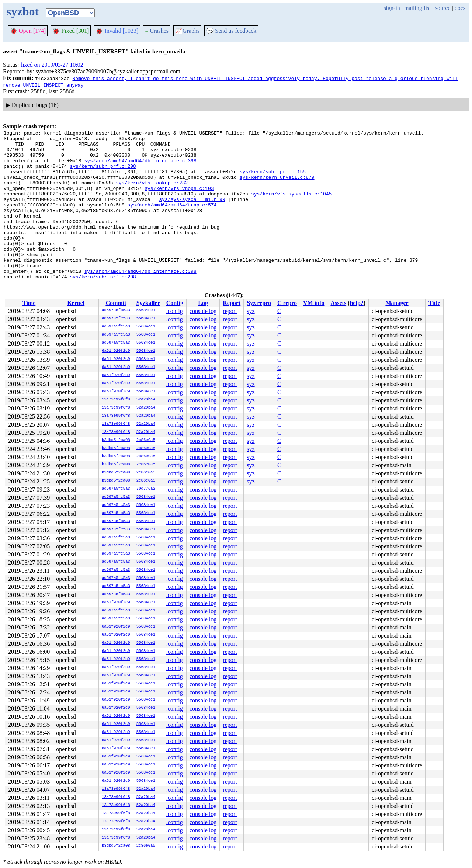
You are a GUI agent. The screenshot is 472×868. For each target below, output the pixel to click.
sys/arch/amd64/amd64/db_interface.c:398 (140, 167)
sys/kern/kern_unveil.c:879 (277, 187)
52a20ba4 (146, 400)
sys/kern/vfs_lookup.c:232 (152, 194)
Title (434, 303)
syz (251, 311)
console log (203, 311)
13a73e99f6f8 (116, 400)
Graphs (187, 31)
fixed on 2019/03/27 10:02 (52, 65)
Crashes (157, 31)
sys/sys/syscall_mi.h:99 (192, 213)
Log (203, 303)
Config (175, 303)
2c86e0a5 (146, 440)
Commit (116, 303)
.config (175, 311)
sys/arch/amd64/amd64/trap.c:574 (172, 220)
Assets (338, 303)
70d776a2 (146, 489)
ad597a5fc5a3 (116, 310)
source (443, 8)
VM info (314, 303)
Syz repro (259, 303)
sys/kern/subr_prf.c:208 (103, 174)
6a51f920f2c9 (116, 351)
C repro (287, 303)
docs (460, 8)
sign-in (392, 8)
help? (356, 303)
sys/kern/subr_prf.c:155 (273, 180)
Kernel (76, 303)
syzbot (23, 11)
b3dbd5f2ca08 (116, 440)
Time (29, 303)
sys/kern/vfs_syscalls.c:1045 (291, 207)
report (230, 311)
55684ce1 (146, 310)
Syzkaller (148, 303)
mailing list (417, 8)
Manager (397, 303)
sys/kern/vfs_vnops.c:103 (179, 200)
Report (232, 303)
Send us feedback (231, 31)
